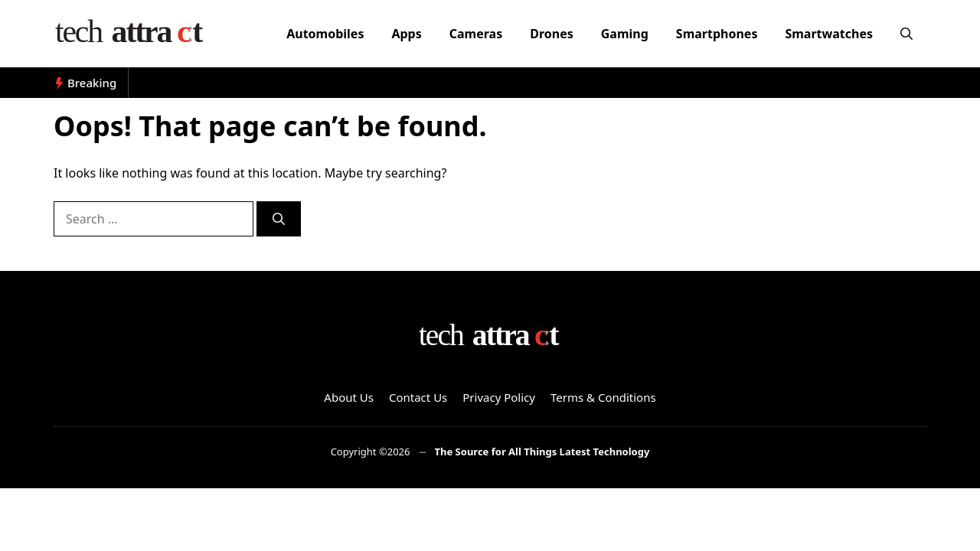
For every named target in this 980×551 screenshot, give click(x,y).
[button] (906, 34)
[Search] (279, 219)
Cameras (476, 34)
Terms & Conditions (603, 397)
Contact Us (418, 397)
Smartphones (717, 34)
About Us (349, 397)
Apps (406, 34)
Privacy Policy (499, 397)
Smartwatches (829, 34)
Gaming (625, 34)
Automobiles (325, 34)
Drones (552, 34)
